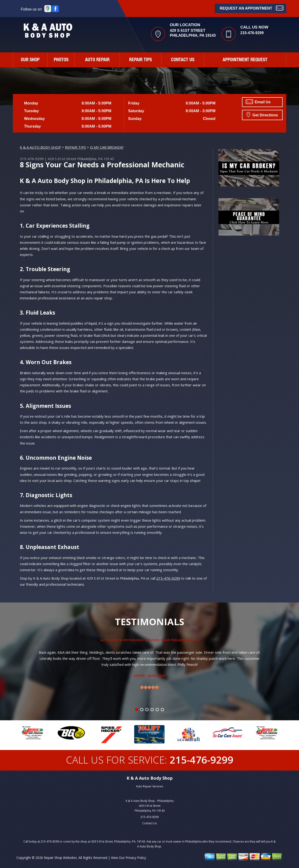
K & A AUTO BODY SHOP (40, 147)
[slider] (149, 687)
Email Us (258, 102)
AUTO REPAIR (97, 60)
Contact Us (149, 823)
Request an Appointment (251, 8)
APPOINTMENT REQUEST (245, 60)
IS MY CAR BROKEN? (107, 147)
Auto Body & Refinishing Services (130, 640)
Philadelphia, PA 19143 (96, 159)
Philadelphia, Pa (185, 640)
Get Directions (262, 115)
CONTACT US (183, 60)
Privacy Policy (136, 858)
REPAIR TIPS (141, 60)
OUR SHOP (30, 60)
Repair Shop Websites (60, 858)
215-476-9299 (252, 33)
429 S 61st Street (62, 159)
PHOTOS (61, 60)
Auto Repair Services (149, 786)
